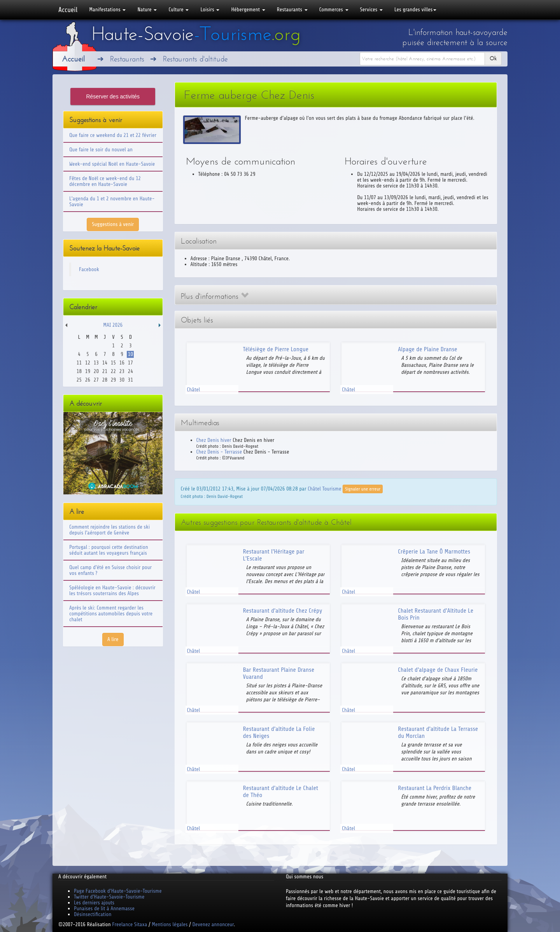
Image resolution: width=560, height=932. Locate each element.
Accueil (68, 10)
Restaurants (292, 10)
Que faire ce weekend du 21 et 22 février (113, 135)
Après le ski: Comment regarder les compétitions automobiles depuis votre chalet (111, 614)
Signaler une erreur (363, 489)
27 (96, 380)
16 (122, 363)
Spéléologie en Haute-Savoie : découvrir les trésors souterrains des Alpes (112, 590)
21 (105, 371)
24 (130, 371)
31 (130, 380)
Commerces (334, 10)
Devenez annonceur (213, 924)
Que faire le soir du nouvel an (101, 150)
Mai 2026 (113, 325)
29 (113, 380)
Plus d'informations (215, 296)
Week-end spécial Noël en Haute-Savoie (112, 164)
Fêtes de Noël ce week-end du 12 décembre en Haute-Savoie (105, 181)
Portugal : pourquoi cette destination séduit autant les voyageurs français (109, 550)
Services (371, 10)
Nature (147, 10)
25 (79, 380)
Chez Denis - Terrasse (219, 452)
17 (130, 363)
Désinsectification (93, 914)
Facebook (89, 269)
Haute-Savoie (196, 34)
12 (88, 363)
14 (105, 363)
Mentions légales (170, 924)
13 (96, 363)
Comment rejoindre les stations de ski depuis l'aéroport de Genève (109, 530)
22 (113, 371)
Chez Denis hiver (214, 440)
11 (79, 363)
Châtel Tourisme (324, 488)
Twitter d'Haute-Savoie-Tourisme (109, 897)
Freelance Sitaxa (129, 924)
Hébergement (248, 10)
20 (96, 371)
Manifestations (107, 10)
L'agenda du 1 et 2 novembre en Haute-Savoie (112, 201)
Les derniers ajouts (94, 903)
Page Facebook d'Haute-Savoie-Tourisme (118, 891)
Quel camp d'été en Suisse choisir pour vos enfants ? (110, 570)
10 (130, 354)
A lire (113, 639)
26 (88, 380)
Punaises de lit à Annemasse (104, 908)
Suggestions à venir (113, 224)
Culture (178, 10)
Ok (493, 59)
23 (122, 371)
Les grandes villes (415, 10)
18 (79, 371)
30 (122, 380)
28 (105, 380)
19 (88, 371)
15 (113, 363)
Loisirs (210, 10)
